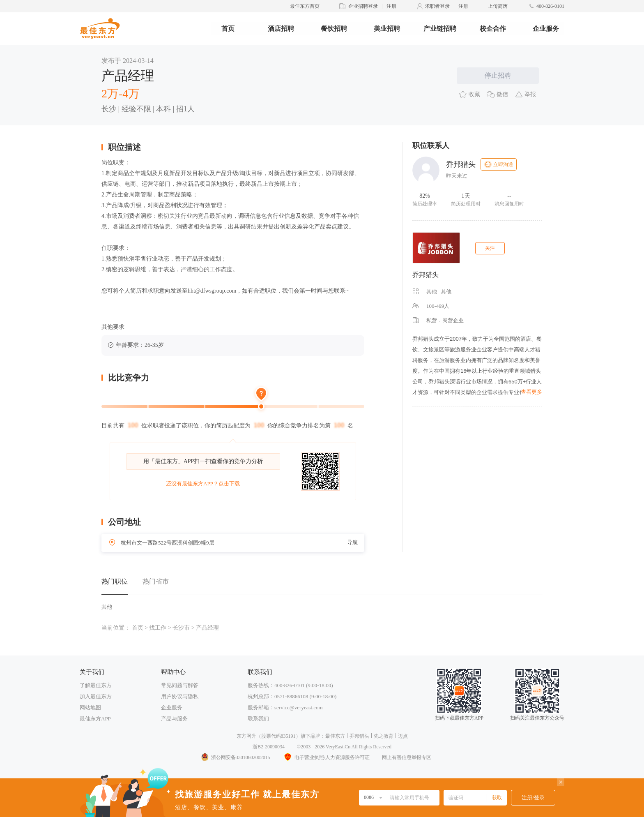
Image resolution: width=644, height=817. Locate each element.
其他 (107, 607)
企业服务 (546, 29)
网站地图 (90, 707)
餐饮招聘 (334, 29)
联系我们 (258, 719)
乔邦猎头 (425, 275)
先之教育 (384, 736)
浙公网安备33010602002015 (235, 757)
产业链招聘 (440, 29)
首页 (228, 29)
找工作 (158, 628)
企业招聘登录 (363, 6)
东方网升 (246, 736)
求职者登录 (437, 6)
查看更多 (531, 392)
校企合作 (493, 29)
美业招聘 (387, 29)
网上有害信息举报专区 (407, 757)
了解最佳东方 (96, 685)
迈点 (403, 736)
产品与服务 (174, 719)
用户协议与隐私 (180, 696)
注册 (391, 6)
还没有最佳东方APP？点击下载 (203, 484)
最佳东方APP (95, 719)
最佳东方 (335, 736)
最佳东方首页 (305, 6)
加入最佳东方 (96, 696)
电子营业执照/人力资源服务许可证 (326, 757)
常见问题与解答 (180, 685)
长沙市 (181, 628)
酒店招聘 (281, 29)
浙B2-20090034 (269, 747)
